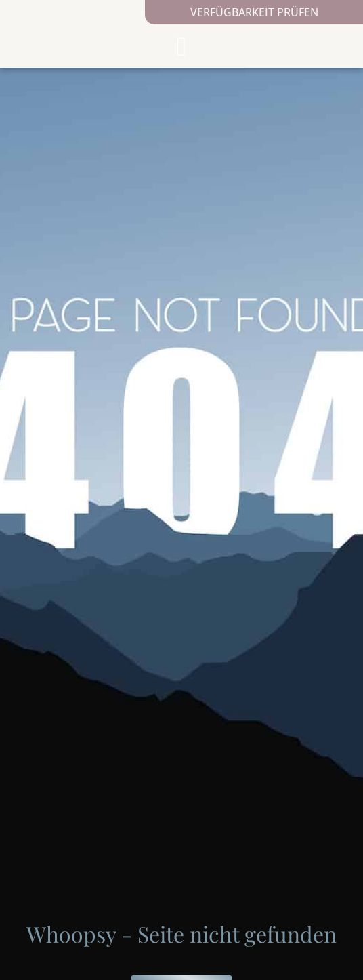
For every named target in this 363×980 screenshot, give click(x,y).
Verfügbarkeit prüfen (254, 12)
